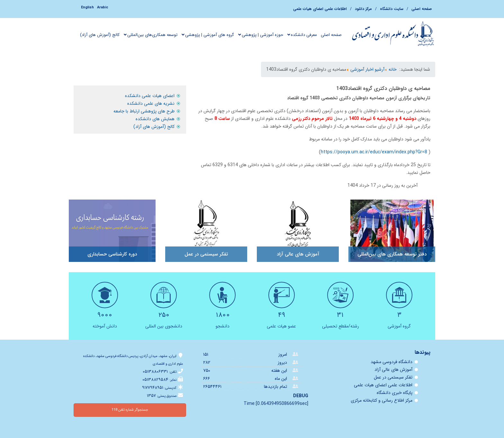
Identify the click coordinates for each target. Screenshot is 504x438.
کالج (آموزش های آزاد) (154, 127)
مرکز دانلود (363, 9)
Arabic (103, 8)
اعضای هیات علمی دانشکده (150, 96)
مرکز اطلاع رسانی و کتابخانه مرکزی (382, 400)
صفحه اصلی (422, 9)
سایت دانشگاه (392, 9)
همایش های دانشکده (155, 119)
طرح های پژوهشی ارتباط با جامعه (144, 111)
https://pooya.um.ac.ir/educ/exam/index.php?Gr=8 (374, 152)
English (87, 8)
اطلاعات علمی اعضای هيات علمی (320, 9)
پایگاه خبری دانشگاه (395, 393)
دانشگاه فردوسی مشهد (392, 362)
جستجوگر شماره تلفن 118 (130, 410)
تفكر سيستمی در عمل (393, 377)
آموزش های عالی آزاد (393, 370)
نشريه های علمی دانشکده (151, 103)
